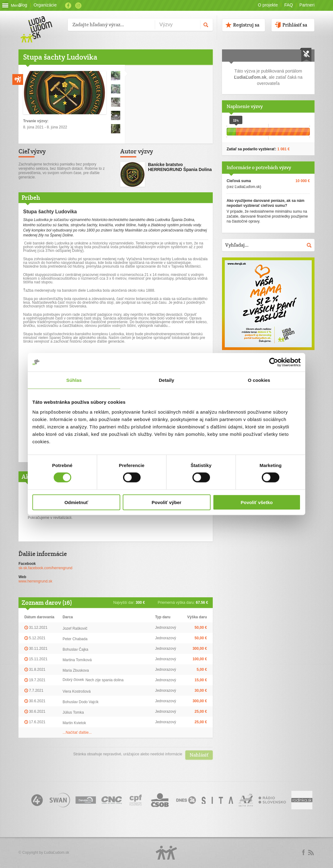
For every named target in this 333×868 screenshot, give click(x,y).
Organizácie (45, 5)
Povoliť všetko (257, 502)
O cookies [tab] (259, 380)
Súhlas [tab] (74, 380)
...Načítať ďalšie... (77, 732)
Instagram (78, 6)
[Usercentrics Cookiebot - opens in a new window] (274, 362)
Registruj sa (246, 25)
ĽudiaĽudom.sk (57, 853)
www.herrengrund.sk (35, 581)
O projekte (268, 5)
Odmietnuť (76, 502)
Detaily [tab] (166, 380)
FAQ (289, 5)
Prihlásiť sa (295, 25)
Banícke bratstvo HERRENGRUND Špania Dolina (180, 167)
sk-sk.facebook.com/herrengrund (45, 568)
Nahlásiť (199, 755)
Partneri (307, 5)
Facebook (68, 6)
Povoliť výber (166, 502)
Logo (166, 853)
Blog (23, 5)
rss (311, 853)
